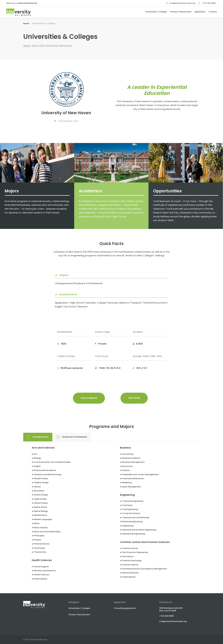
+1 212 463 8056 (207, 3)
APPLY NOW (134, 398)
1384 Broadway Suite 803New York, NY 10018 (171, 609)
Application (200, 12)
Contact (213, 12)
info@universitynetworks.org (181, 3)
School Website (89, 398)
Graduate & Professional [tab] (72, 437)
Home (26, 23)
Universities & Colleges (44, 23)
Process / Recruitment (181, 12)
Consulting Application (125, 608)
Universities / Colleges (156, 12)
